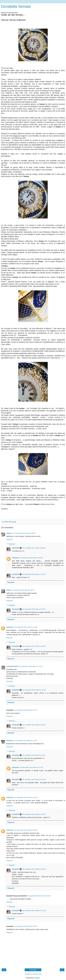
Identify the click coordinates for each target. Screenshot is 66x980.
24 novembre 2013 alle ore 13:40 (25, 741)
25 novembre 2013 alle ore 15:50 (39, 896)
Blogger (37, 978)
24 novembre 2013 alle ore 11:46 (31, 666)
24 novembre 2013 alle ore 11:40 (26, 627)
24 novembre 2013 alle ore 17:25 (31, 767)
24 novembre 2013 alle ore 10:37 (23, 590)
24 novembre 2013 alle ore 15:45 (34, 646)
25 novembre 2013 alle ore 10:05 (34, 869)
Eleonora (10, 741)
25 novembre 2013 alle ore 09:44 (26, 830)
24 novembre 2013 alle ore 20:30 (26, 797)
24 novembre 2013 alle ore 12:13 (25, 710)
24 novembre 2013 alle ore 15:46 (34, 690)
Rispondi (9, 539)
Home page (33, 970)
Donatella (15, 548)
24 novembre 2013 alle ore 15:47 (34, 755)
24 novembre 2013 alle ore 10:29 (31, 558)
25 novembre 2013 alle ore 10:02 (34, 814)
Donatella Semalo (16, 6)
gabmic (9, 533)
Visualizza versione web (33, 974)
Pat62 (8, 590)
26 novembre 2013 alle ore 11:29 (34, 911)
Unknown (15, 558)
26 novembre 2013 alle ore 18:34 (25, 926)
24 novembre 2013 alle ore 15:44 (34, 609)
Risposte (12, 544)
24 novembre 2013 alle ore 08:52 (24, 533)
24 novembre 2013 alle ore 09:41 (34, 548)
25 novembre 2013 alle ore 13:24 (34, 779)
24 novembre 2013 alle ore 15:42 (34, 574)
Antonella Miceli (12, 666)
